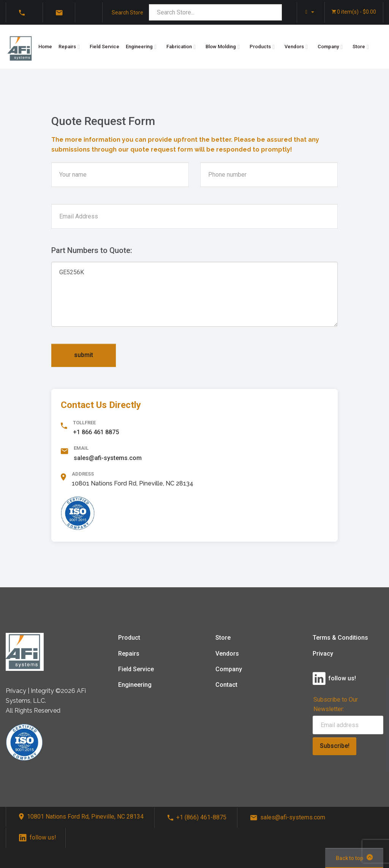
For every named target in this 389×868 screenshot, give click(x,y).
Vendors (294, 47)
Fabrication (179, 47)
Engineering (139, 47)
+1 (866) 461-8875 (197, 817)
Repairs (67, 47)
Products (260, 47)
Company (328, 47)
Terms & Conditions (340, 638)
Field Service (104, 47)
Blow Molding (221, 47)
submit (84, 355)
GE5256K (194, 294)
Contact (226, 685)
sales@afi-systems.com (108, 458)
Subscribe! (335, 746)
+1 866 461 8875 (96, 432)
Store (359, 47)
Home (45, 47)
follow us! (38, 837)
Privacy (323, 654)
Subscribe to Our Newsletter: (336, 704)
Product (129, 638)
